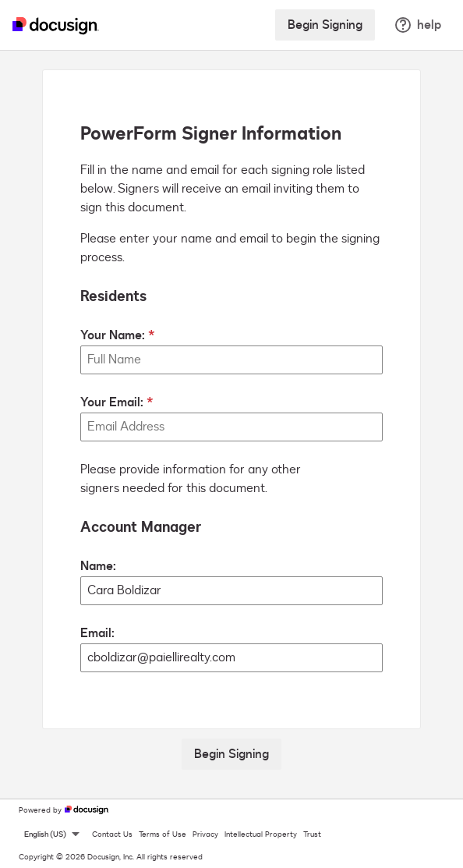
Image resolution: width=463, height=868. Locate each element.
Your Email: (112, 402)
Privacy (205, 834)
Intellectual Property (261, 834)
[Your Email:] (231, 427)
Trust (312, 834)
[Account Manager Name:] (231, 591)
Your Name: (113, 335)
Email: (97, 633)
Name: (98, 566)
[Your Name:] (231, 360)
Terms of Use (163, 834)
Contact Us (112, 834)
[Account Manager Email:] (231, 658)
